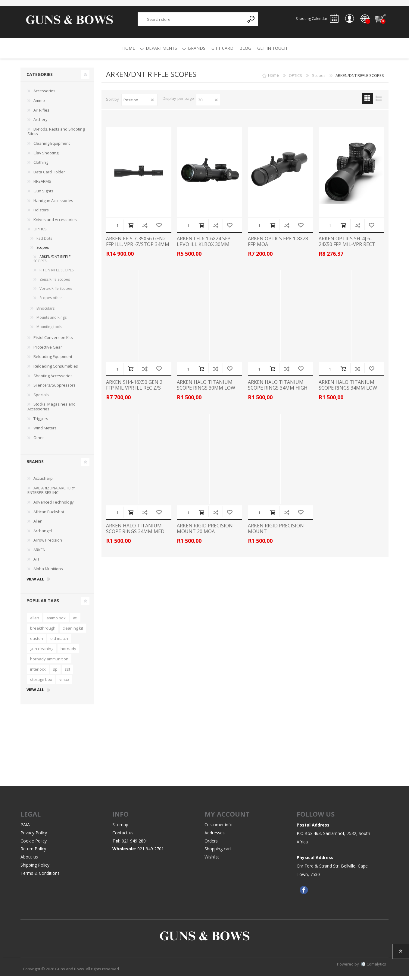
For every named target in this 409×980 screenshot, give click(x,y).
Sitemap (120, 829)
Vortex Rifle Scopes (56, 293)
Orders (211, 845)
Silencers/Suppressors (55, 389)
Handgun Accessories (53, 205)
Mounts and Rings (52, 322)
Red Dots (44, 243)
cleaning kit (73, 632)
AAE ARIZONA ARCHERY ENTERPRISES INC (51, 495)
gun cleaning (42, 653)
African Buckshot (49, 516)
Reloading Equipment (53, 361)
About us (29, 861)
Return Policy (33, 853)
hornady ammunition (49, 663)
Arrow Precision (48, 544)
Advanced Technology (54, 506)
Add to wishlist (159, 229)
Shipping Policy (35, 869)
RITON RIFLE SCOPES (56, 274)
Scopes (43, 252)
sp (55, 673)
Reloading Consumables (56, 370)
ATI (36, 563)
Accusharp (43, 482)
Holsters (41, 214)
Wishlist (212, 861)
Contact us (123, 837)
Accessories (44, 95)
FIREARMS (42, 185)
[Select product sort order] (139, 104)
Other (39, 442)
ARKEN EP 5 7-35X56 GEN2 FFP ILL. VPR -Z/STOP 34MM (138, 246)
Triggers (41, 423)
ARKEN (39, 554)
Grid (367, 103)
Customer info (219, 829)
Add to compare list (145, 229)
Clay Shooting (46, 157)
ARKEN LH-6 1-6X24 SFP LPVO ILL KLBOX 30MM (204, 246)
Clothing (41, 166)
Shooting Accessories (53, 380)
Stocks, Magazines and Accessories (52, 411)
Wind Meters (45, 432)
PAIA (25, 829)
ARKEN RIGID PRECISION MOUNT (276, 533)
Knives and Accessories (55, 224)
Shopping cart (377, 21)
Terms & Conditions (40, 877)
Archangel (43, 535)
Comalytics (373, 968)
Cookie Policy (34, 845)
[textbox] (191, 21)
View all (35, 583)
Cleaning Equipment (52, 147)
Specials (41, 399)
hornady (68, 653)
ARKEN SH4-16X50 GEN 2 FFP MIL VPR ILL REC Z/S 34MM (134, 392)
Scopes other (51, 302)
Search (251, 21)
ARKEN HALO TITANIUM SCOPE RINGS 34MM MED (135, 533)
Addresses (215, 837)
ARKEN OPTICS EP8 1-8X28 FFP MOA (278, 246)
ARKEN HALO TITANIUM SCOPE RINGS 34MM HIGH (278, 389)
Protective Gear (48, 351)
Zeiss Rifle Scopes (55, 284)
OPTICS (40, 233)
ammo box (56, 622)
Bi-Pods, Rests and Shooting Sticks (56, 136)
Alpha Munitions (48, 573)
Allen (38, 525)
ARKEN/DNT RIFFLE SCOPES (52, 263)
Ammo (39, 105)
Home (273, 80)
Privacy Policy (34, 837)
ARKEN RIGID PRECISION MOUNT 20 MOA (205, 533)
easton (37, 643)
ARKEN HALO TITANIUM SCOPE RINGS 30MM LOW (206, 389)
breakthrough (43, 632)
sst (67, 673)
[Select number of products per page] (208, 104)
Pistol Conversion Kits (53, 342)
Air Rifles (41, 114)
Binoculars (45, 313)
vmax (64, 684)
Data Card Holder (49, 176)
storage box (41, 684)
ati (75, 622)
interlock (38, 673)
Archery (41, 124)
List (378, 103)
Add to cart (131, 229)
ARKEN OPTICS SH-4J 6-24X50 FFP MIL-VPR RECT (347, 246)
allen (35, 622)
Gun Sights (43, 195)
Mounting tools (49, 331)
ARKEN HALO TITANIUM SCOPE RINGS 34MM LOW (348, 389)
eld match (59, 643)
